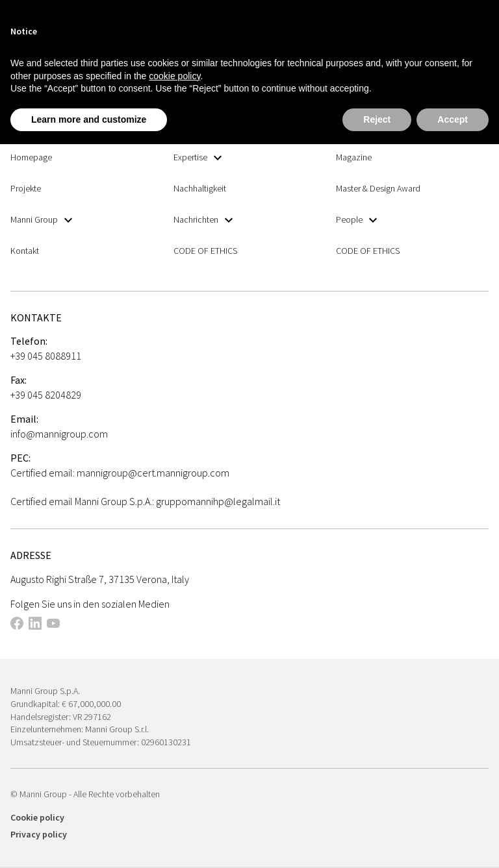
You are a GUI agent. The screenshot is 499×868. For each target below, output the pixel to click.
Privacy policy (39, 834)
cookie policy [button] (174, 76)
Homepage (31, 157)
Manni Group (41, 220)
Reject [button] (377, 119)
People (356, 220)
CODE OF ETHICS (205, 251)
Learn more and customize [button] (89, 119)
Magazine (354, 157)
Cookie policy (37, 817)
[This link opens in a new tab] (17, 625)
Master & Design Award (378, 188)
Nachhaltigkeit (200, 188)
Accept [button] (453, 119)
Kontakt (25, 251)
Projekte (26, 188)
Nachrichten (203, 220)
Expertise (198, 157)
